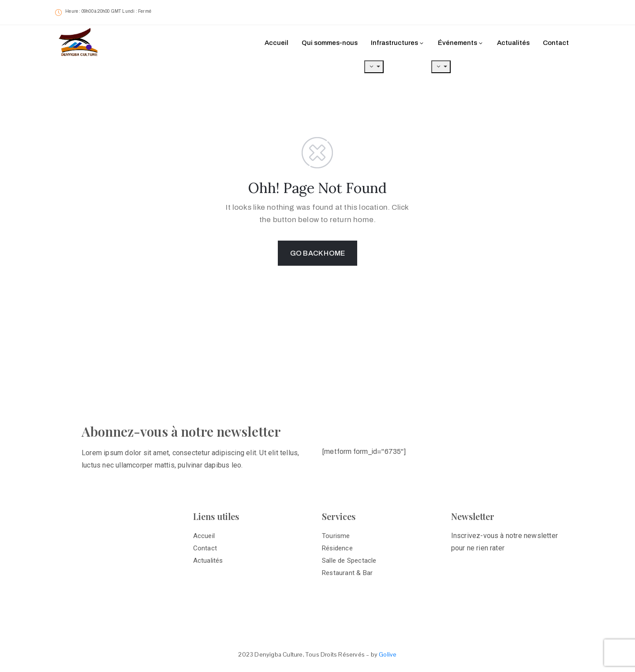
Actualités (513, 43)
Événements (461, 43)
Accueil (276, 43)
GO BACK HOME (317, 253)
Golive (388, 654)
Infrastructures (398, 43)
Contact (556, 43)
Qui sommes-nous (330, 43)
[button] (547, 13)
